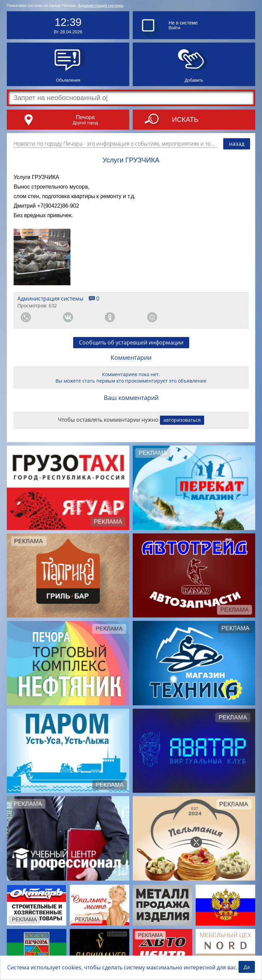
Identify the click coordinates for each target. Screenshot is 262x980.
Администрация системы (101, 5)
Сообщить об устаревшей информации (131, 342)
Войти (174, 28)
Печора (85, 117)
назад (237, 144)
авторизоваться (182, 420)
